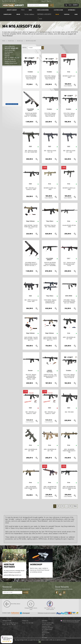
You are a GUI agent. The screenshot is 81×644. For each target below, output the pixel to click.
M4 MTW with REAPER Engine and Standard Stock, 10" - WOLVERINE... (31, 111)
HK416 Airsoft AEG (10, 46)
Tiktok (60, 589)
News (24, 10)
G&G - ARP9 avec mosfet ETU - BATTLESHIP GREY (31, 147)
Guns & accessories (33, 10)
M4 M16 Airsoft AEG (11, 44)
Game (57, 14)
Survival (50, 14)
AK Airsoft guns (9, 48)
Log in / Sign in (46, 1)
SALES (44, 14)
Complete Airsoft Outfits (48, 619)
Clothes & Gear (46, 10)
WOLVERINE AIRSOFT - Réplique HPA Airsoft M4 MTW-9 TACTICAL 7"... (31, 260)
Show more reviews (12, 100)
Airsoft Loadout (11, 10)
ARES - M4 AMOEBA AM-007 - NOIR (69, 334)
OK (40, 642)
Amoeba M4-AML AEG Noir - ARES (69, 222)
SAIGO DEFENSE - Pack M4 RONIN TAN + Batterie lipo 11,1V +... (31, 222)
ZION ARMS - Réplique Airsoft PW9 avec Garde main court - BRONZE (69, 297)
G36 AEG (7, 51)
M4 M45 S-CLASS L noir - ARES (69, 72)
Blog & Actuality (46, 628)
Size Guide (44, 633)
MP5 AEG (7, 50)
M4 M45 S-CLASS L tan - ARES (50, 184)
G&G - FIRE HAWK (69, 408)
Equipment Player (46, 622)
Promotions (45, 627)
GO (51, 5)
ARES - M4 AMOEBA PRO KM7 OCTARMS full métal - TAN (50, 484)
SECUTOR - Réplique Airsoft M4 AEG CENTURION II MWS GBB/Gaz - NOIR (31, 373)
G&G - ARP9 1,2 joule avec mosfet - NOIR (31, 296)
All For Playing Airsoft (47, 625)
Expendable (57, 10)
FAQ (43, 632)
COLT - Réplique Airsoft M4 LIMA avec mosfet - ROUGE (69, 260)
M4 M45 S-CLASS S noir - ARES (69, 184)
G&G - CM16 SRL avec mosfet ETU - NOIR (31, 184)
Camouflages (66, 10)
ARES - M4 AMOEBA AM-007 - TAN (50, 446)
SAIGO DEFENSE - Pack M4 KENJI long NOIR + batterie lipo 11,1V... (31, 334)
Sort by (25, 43)
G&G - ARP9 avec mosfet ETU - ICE (50, 147)
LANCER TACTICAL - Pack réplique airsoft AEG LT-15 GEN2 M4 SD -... (50, 372)
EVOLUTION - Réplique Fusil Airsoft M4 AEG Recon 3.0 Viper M (31, 73)
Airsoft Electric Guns (47, 620)
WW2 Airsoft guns (10, 42)
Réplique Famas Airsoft (11, 59)
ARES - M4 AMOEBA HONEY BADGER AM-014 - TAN (31, 484)
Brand (74, 10)
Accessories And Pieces (48, 624)
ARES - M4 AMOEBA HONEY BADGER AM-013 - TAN (69, 446)
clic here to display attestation (73, 617)
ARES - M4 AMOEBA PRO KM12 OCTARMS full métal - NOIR (69, 484)
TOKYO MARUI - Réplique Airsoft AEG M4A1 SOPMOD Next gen (50, 297)
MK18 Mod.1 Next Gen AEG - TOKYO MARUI (50, 222)
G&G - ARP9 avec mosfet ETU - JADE (69, 147)
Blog (62, 14)
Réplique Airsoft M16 (10, 57)
